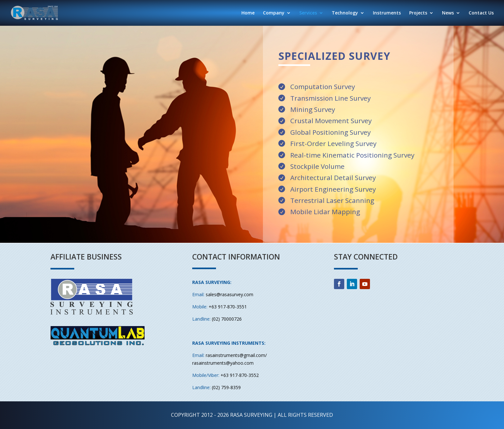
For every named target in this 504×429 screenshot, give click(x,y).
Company (274, 13)
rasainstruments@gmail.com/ (236, 355)
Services (308, 13)
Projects (418, 13)
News (448, 13)
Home (248, 13)
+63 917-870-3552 (240, 375)
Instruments (387, 13)
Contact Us (481, 13)
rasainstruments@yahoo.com (223, 363)
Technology (345, 13)
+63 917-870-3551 (228, 307)
